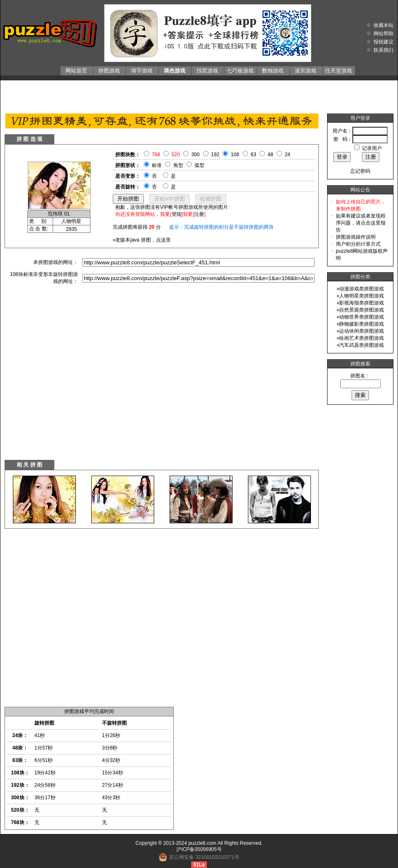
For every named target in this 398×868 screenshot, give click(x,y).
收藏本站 (383, 25)
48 (271, 155)
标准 (157, 165)
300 (195, 155)
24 (288, 155)
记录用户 (372, 148)
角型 (178, 165)
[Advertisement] (199, 95)
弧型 (199, 165)
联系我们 (383, 50)
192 (215, 155)
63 (254, 155)
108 (235, 155)
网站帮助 (383, 34)
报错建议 (383, 42)
